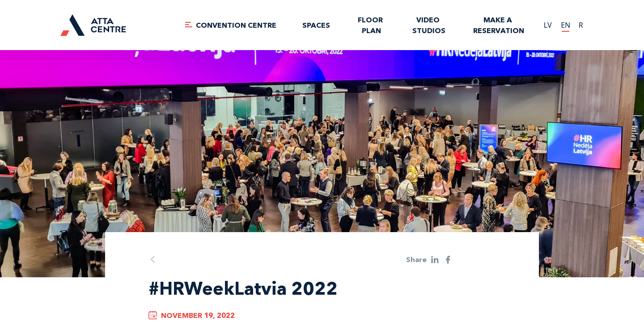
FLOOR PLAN (371, 25)
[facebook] (448, 260)
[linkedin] (435, 260)
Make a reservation (499, 25)
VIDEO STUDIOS (429, 25)
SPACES (316, 25)
